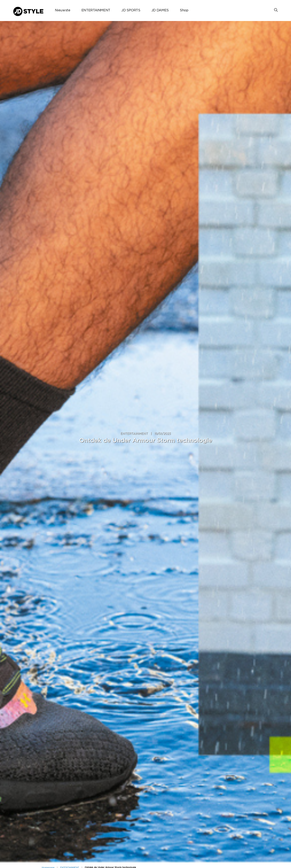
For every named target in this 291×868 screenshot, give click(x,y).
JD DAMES (160, 10)
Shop (184, 10)
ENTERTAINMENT (96, 10)
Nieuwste (63, 10)
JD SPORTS (131, 10)
